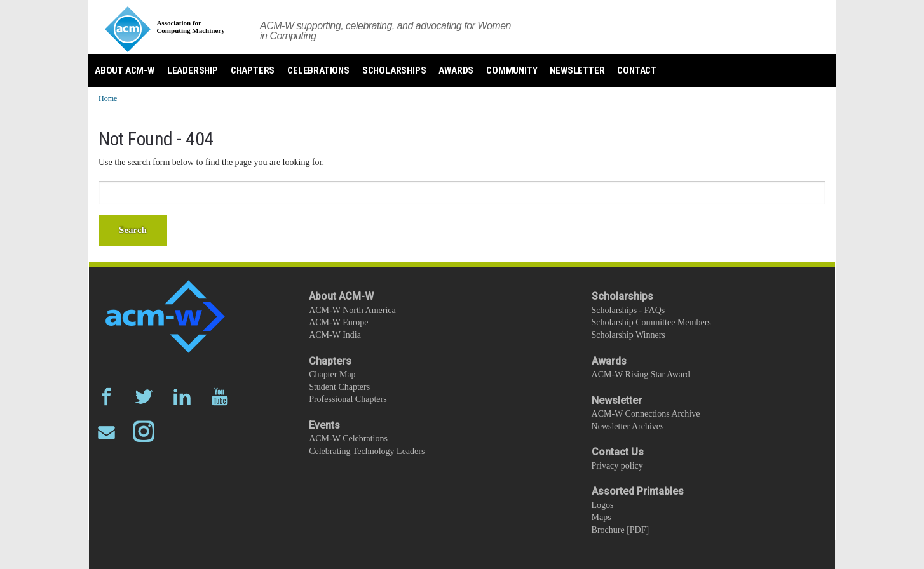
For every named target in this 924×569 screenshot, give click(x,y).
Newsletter (577, 70)
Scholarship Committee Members (651, 322)
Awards (456, 70)
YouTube (220, 397)
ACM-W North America (352, 310)
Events (324, 425)
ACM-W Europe (338, 322)
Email (106, 432)
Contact (637, 70)
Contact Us (618, 452)
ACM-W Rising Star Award (641, 374)
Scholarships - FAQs (628, 310)
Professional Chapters (348, 399)
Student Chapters (339, 387)
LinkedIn (182, 397)
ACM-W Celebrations (348, 438)
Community (512, 70)
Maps (601, 517)
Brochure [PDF (619, 530)
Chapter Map (332, 374)
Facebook (106, 397)
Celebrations (318, 70)
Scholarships (394, 70)
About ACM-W (125, 70)
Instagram (144, 432)
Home (108, 98)
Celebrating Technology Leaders (367, 451)
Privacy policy (617, 466)
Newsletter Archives (628, 426)
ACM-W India (335, 335)
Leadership (193, 70)
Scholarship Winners (628, 335)
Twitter (144, 397)
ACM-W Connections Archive (646, 414)
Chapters (253, 70)
